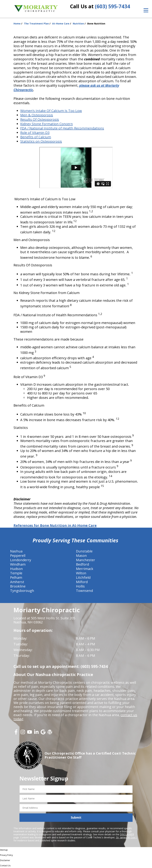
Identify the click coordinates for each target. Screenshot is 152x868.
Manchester (86, 560)
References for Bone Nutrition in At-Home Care (55, 525)
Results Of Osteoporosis (40, 119)
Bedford (83, 564)
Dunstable (84, 551)
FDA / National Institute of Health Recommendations (62, 128)
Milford (82, 582)
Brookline (18, 586)
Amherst (17, 582)
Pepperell (18, 556)
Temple (16, 573)
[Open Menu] (146, 10)
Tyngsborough (22, 591)
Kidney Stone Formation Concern (47, 124)
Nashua (16, 551)
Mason (81, 556)
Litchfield (83, 577)
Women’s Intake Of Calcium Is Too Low (51, 111)
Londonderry (21, 560)
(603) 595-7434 (112, 6)
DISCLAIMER (127, 834)
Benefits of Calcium (36, 137)
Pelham (16, 577)
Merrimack (85, 569)
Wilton (81, 573)
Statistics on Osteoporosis (41, 141)
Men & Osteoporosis (37, 115)
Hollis (80, 586)
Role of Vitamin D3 (35, 133)
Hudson (16, 569)
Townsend (84, 591)
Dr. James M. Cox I (126, 837)
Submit (76, 817)
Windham (18, 564)
